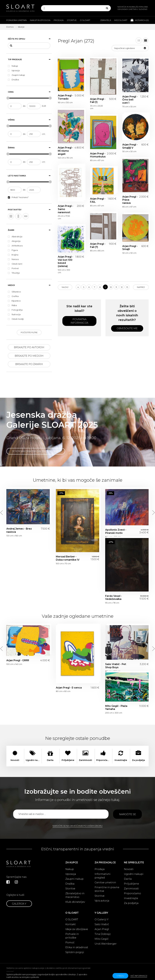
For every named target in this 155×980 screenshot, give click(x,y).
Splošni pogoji (75, 952)
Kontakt (71, 924)
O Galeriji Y (102, 919)
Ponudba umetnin (16, 20)
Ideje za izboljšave (77, 929)
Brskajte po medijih (29, 356)
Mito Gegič (102, 939)
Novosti (129, 869)
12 (122, 287)
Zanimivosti (131, 889)
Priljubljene (131, 884)
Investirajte (131, 898)
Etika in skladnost (77, 947)
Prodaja (59, 20)
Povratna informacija (79, 321)
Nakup (70, 869)
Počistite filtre (29, 332)
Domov (10, 27)
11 (116, 287)
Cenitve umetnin (105, 882)
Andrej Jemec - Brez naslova (19, 530)
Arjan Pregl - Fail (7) (98, 245)
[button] (130, 48)
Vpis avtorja (102, 901)
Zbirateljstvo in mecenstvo (75, 895)
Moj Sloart (121, 20)
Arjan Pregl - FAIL (98, 200)
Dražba (70, 884)
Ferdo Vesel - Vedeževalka (114, 598)
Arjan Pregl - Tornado (65, 97)
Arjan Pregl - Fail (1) (98, 101)
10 (111, 287)
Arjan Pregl (102, 929)
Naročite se (128, 814)
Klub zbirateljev (75, 902)
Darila (128, 879)
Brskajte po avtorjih (29, 347)
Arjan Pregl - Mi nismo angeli (65, 151)
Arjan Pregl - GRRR (18, 660)
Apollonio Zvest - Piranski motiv (116, 531)
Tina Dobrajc (103, 934)
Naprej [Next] (141, 287)
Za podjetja (131, 903)
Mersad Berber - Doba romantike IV (68, 558)
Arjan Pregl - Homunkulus (98, 155)
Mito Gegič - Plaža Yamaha (116, 708)
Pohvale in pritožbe (72, 936)
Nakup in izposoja (40, 20)
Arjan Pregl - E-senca (69, 688)
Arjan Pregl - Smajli (130, 248)
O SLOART (72, 919)
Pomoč (70, 942)
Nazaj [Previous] (65, 287)
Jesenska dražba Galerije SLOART (36, 451)
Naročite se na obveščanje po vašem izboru (77, 826)
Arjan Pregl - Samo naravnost (65, 209)
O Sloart (85, 20)
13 (127, 287)
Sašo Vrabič (102, 924)
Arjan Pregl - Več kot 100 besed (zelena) (65, 261)
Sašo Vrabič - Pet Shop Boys (116, 666)
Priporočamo (132, 893)
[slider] (8, 98)
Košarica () (140, 20)
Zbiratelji (106, 20)
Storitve (72, 20)
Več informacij (139, 976)
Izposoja (71, 874)
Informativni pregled (103, 876)
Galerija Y (19, 904)
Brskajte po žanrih (29, 364)
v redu (120, 976)
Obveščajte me (127, 328)
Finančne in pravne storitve (107, 889)
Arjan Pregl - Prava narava (130, 200)
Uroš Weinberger (106, 944)
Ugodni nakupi (134, 874)
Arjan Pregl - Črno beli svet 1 (130, 100)
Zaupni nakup (74, 879)
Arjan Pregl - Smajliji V (130, 146)
